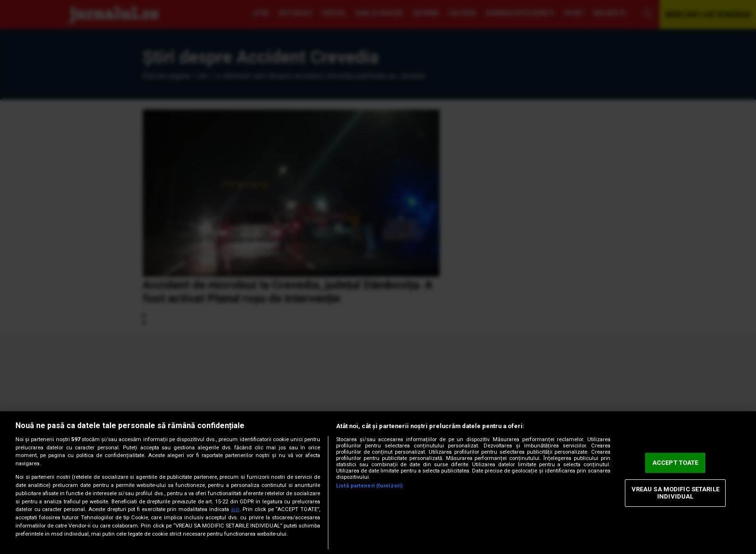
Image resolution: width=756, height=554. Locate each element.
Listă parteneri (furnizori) (369, 486)
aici (235, 509)
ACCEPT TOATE (675, 463)
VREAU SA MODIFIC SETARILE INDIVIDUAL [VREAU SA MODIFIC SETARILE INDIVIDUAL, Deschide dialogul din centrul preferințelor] (675, 493)
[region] (378, 483)
